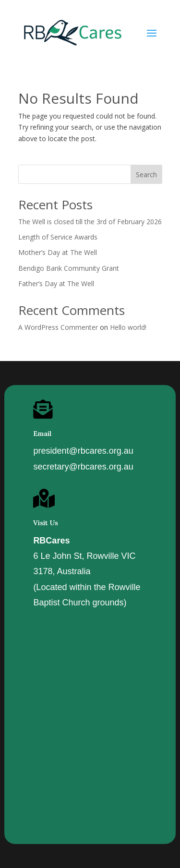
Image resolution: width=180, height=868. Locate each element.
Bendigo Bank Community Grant (69, 268)
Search (146, 175)
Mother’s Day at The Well (58, 252)
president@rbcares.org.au (83, 451)
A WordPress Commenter (58, 327)
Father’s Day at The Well (56, 283)
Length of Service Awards (58, 237)
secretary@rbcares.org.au (83, 467)
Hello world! (128, 327)
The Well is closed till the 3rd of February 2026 (90, 222)
